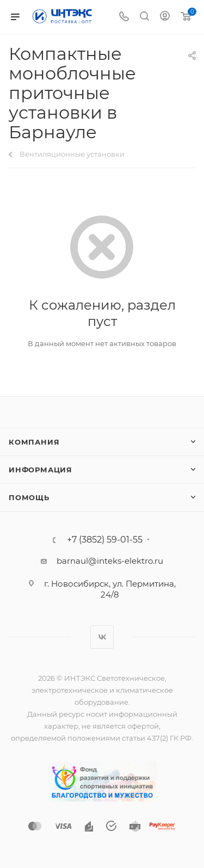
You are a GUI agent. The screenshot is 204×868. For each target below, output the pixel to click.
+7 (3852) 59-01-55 (105, 540)
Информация (41, 470)
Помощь (29, 497)
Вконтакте (102, 637)
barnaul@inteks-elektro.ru (110, 561)
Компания (34, 442)
